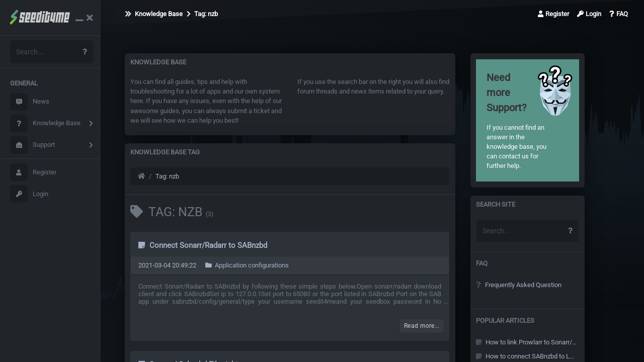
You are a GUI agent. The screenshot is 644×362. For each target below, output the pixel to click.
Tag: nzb (202, 14)
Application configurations (247, 265)
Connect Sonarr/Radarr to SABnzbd (203, 245)
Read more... (422, 326)
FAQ (619, 14)
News (30, 102)
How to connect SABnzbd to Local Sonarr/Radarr (526, 356)
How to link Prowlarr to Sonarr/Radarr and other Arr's (526, 342)
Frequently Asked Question (519, 285)
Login (29, 194)
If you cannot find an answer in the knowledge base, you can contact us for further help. (517, 120)
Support (32, 145)
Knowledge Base (45, 123)
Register (33, 172)
